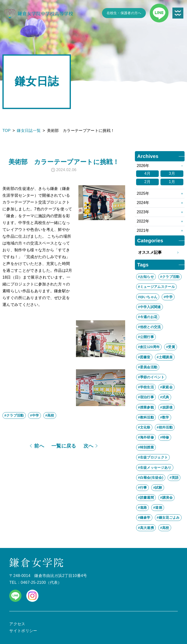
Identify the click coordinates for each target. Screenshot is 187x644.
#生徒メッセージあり (155, 468)
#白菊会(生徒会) (151, 478)
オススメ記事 (160, 253)
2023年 (143, 212)
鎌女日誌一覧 (29, 131)
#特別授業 (146, 447)
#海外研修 (146, 437)
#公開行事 (146, 337)
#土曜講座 (165, 357)
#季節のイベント (151, 377)
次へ (89, 446)
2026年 (143, 166)
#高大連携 (146, 528)
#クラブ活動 (14, 415)
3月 (172, 173)
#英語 (174, 478)
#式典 (165, 397)
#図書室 (144, 357)
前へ (39, 446)
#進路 (143, 507)
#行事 (143, 488)
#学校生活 (146, 387)
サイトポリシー (23, 631)
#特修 (165, 437)
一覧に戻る (64, 446)
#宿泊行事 (146, 397)
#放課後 (166, 407)
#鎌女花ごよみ (168, 517)
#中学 (34, 415)
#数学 (165, 417)
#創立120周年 (149, 347)
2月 (148, 182)
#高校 (50, 415)
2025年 (143, 193)
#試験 (158, 488)
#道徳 (158, 507)
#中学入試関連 (150, 307)
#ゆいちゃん (148, 297)
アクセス (17, 624)
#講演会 (166, 498)
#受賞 (171, 347)
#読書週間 (146, 498)
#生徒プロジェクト (153, 457)
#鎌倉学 (144, 517)
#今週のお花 (148, 317)
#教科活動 (146, 417)
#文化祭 (144, 427)
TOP (7, 131)
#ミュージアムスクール (156, 287)
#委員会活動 (148, 367)
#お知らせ (146, 277)
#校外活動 (165, 427)
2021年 (143, 230)
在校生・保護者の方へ (124, 13)
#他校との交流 (150, 327)
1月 (172, 182)
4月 (148, 173)
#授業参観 (146, 407)
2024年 (143, 203)
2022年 (143, 221)
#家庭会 (166, 387)
